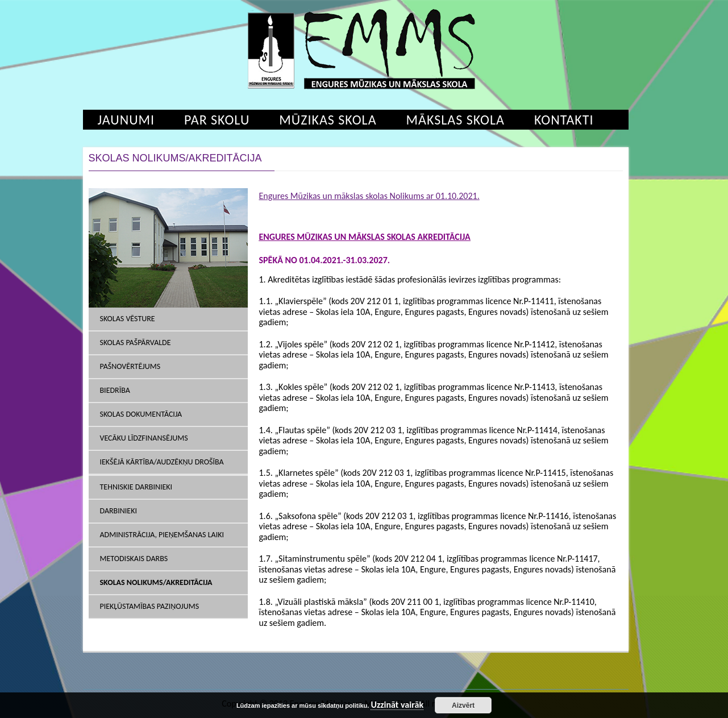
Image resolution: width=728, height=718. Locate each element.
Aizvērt (463, 705)
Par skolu (217, 120)
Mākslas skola (455, 120)
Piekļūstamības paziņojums (150, 606)
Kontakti (564, 120)
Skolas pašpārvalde (136, 343)
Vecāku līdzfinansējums (144, 438)
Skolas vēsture (128, 319)
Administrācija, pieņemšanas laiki (162, 535)
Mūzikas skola (328, 120)
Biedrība (115, 390)
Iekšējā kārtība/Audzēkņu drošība (162, 462)
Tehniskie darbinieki (136, 487)
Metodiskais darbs (134, 559)
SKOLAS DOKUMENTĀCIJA (141, 414)
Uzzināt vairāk (397, 705)
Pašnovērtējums (130, 366)
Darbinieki (118, 511)
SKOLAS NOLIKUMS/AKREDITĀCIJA (156, 582)
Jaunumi (126, 120)
